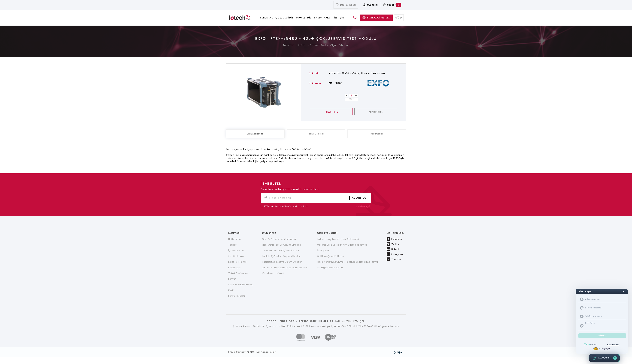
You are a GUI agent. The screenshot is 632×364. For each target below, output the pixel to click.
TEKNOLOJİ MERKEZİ (376, 18)
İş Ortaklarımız (236, 251)
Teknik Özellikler (316, 134)
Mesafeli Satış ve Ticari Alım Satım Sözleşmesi (342, 245)
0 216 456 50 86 (365, 326)
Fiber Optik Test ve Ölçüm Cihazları (281, 245)
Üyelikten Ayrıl (363, 206)
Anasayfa (289, 45)
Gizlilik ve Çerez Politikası (330, 256)
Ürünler (302, 45)
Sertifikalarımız (236, 256)
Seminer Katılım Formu (241, 285)
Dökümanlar (377, 134)
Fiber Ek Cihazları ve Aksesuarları (280, 239)
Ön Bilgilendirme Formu (330, 268)
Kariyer (232, 279)
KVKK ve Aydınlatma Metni (277, 206)
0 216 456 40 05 (343, 326)
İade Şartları (324, 251)
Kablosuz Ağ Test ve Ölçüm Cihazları (282, 262)
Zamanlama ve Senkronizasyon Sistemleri (285, 268)
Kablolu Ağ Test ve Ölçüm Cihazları (281, 256)
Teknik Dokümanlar (239, 273)
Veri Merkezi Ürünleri (273, 273)
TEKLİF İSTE (331, 112)
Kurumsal (266, 18)
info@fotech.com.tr (389, 326)
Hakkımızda (234, 239)
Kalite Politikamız (237, 262)
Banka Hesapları (237, 296)
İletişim (339, 18)
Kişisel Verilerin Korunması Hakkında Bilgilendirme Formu (347, 262)
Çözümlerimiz (284, 18)
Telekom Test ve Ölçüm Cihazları (330, 45)
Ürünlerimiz (304, 18)
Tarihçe (232, 245)
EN (399, 18)
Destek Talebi (346, 5)
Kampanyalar (323, 18)
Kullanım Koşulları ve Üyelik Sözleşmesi (338, 239)
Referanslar (235, 268)
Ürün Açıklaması (255, 134)
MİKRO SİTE (376, 112)
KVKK (231, 290)
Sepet (392, 5)
